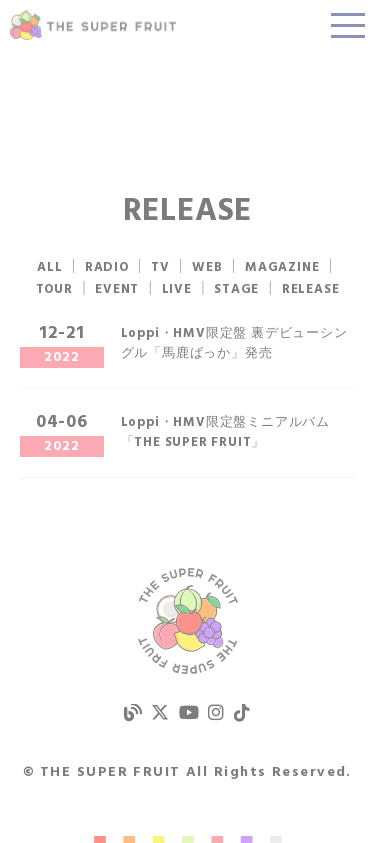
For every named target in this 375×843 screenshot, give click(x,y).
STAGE (236, 289)
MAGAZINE (282, 267)
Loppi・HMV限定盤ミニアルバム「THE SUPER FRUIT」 (225, 432)
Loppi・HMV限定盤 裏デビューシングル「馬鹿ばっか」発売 (234, 343)
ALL (49, 267)
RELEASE (311, 289)
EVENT (117, 289)
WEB (207, 267)
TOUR (54, 289)
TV (160, 267)
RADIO (107, 267)
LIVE (177, 289)
